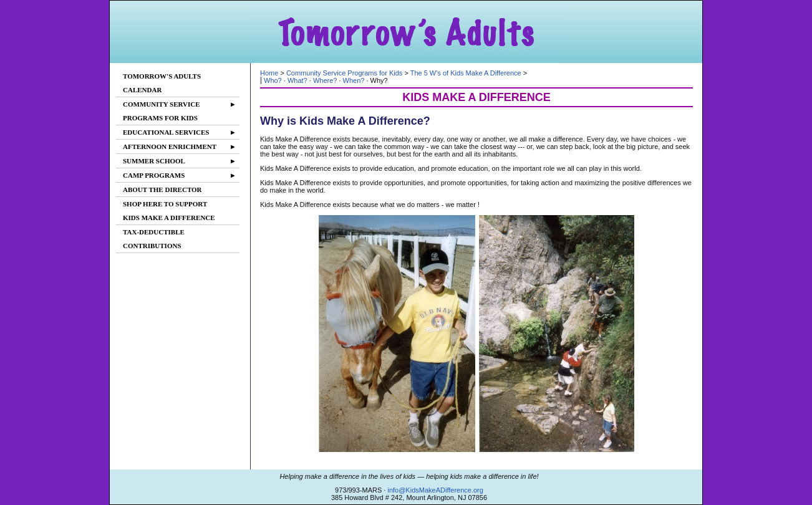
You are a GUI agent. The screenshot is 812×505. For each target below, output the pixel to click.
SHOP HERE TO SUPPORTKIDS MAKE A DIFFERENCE (169, 211)
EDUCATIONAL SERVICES (180, 132)
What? (297, 80)
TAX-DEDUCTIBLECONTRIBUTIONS (154, 239)
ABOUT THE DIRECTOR (162, 190)
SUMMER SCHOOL (180, 161)
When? (354, 80)
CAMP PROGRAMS (180, 175)
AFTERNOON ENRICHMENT (180, 147)
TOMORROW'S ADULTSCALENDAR (162, 83)
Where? (325, 80)
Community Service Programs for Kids (344, 73)
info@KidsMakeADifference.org (435, 490)
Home (269, 73)
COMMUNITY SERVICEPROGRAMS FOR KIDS (180, 109)
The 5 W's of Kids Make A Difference (466, 73)
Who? (273, 80)
